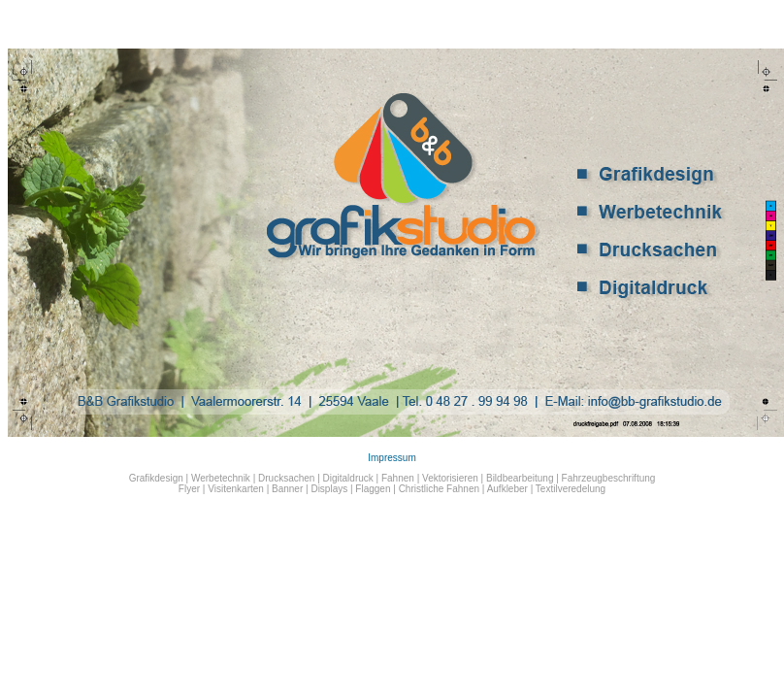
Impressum (392, 458)
